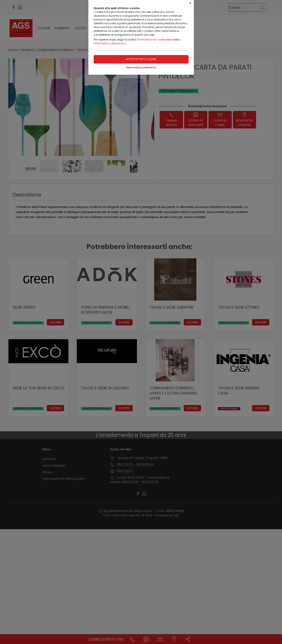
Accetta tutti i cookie (141, 59)
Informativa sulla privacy (110, 43)
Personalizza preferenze (141, 67)
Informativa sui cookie (151, 40)
